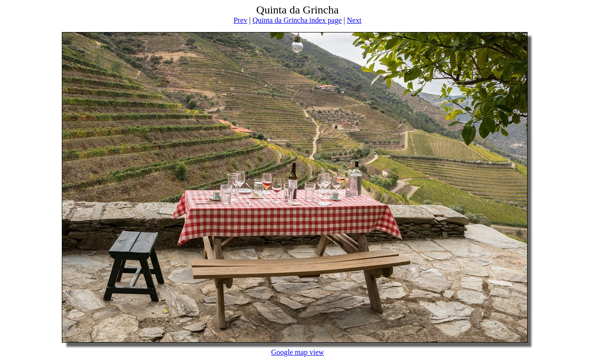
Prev (241, 20)
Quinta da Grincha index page (297, 20)
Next (354, 20)
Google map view (297, 352)
